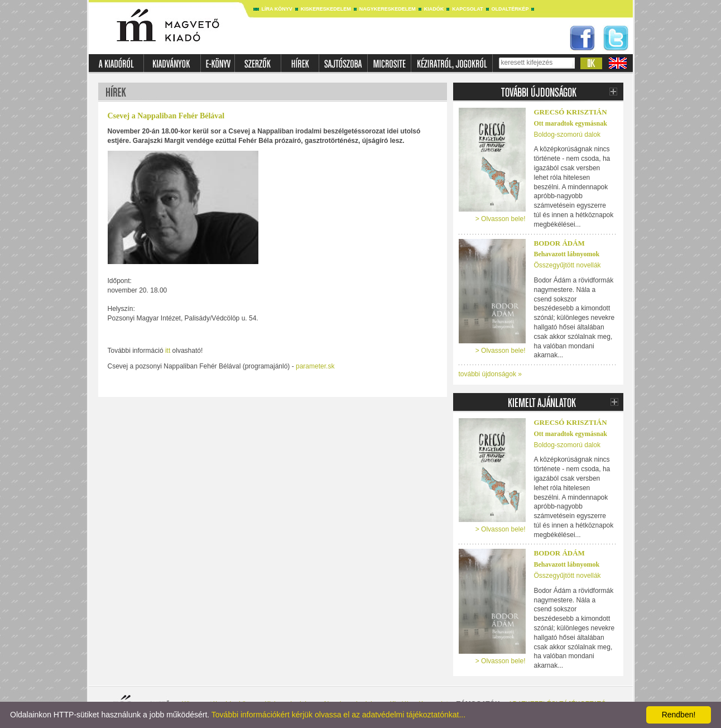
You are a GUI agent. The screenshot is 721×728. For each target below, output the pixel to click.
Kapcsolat (467, 9)
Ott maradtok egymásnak (571, 123)
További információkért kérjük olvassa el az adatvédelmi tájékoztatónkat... (338, 715)
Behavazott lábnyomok (567, 254)
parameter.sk (315, 366)
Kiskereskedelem (326, 9)
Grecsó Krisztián (571, 112)
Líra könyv (277, 9)
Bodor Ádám (559, 243)
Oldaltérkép (510, 9)
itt (168, 351)
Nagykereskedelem (388, 9)
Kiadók (434, 9)
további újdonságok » (490, 374)
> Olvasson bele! (501, 219)
